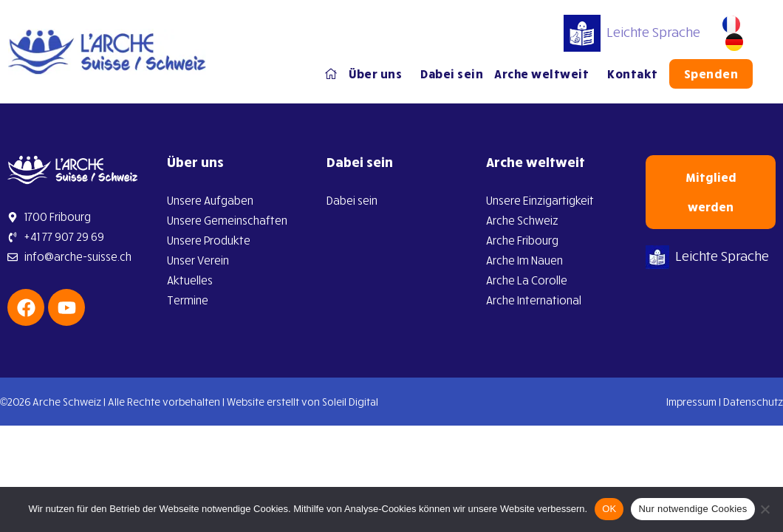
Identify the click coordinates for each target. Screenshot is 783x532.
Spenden (712, 74)
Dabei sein (452, 74)
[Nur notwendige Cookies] (765, 509)
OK (609, 509)
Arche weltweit (546, 74)
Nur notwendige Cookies (693, 509)
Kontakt (633, 74)
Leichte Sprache (633, 32)
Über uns (380, 74)
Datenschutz (753, 402)
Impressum (691, 402)
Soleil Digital (350, 402)
